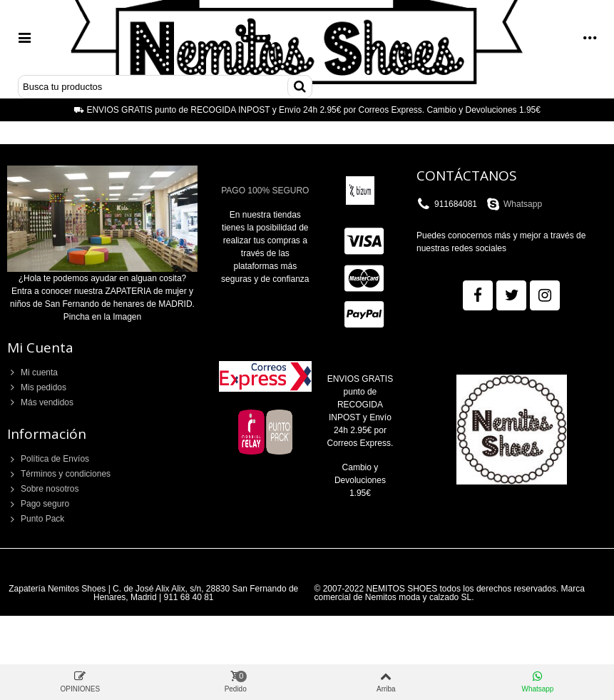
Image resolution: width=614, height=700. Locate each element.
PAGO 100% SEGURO (265, 191)
